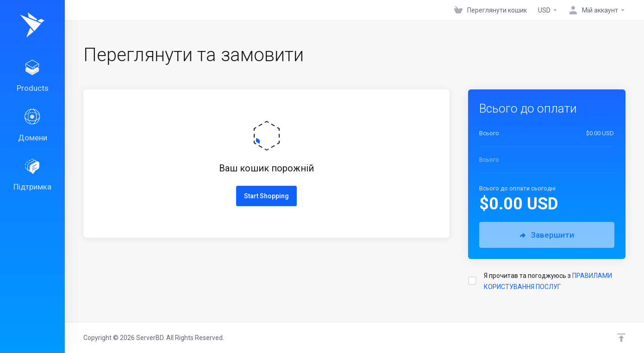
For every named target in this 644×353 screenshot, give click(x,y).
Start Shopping (266, 196)
